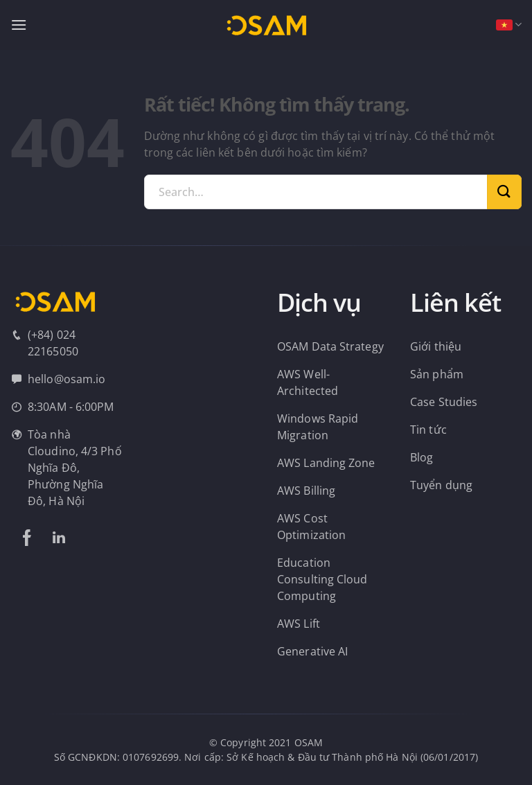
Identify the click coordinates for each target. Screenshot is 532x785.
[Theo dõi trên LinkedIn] (59, 538)
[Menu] (19, 25)
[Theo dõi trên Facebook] (27, 538)
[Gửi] (504, 192)
